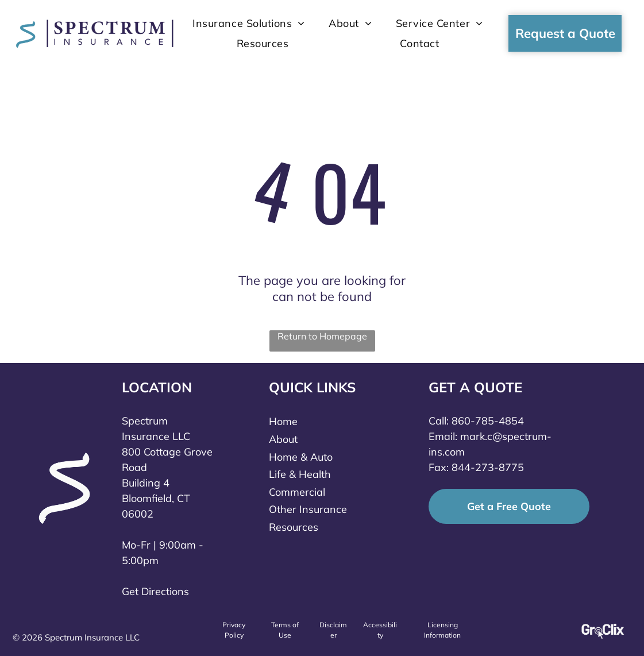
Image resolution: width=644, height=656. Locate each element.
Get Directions (155, 591)
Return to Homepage (322, 336)
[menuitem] (249, 24)
